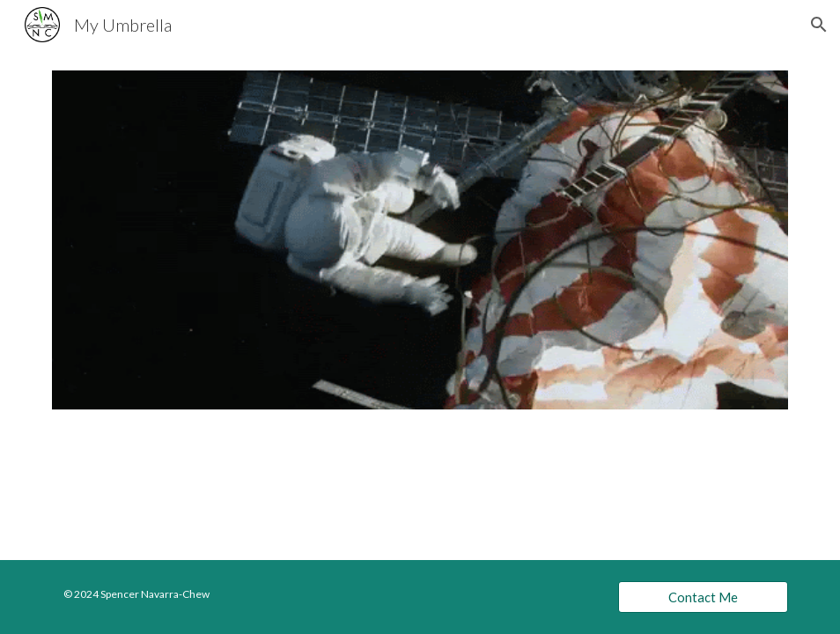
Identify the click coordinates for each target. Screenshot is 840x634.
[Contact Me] (703, 597)
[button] (819, 25)
